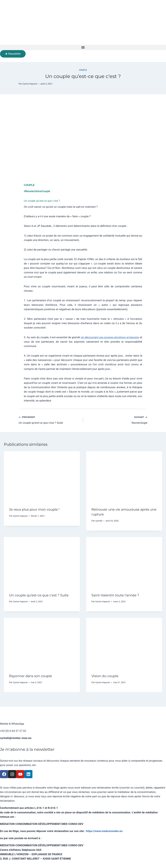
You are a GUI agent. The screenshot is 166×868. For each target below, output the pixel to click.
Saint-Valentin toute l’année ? (115, 595)
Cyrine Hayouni (30, 84)
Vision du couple (105, 676)
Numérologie (117, 420)
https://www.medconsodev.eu (104, 831)
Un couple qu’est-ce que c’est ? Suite (49, 420)
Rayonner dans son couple (30, 676)
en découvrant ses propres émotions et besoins (110, 337)
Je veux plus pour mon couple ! (34, 509)
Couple (83, 70)
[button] (83, 47)
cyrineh (99, 521)
